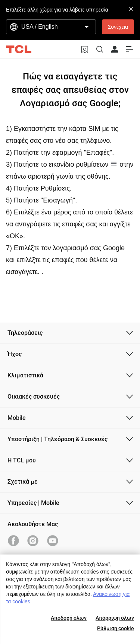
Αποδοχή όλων (69, 618)
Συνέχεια (118, 27)
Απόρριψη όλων (115, 618)
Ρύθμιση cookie (116, 628)
